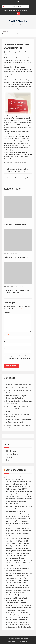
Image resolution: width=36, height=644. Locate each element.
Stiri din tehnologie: (16, 470)
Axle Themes (24, 641)
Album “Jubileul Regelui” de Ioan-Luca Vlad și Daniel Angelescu (17, 170)
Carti (8, 163)
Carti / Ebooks (18, 21)
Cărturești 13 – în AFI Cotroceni (18, 257)
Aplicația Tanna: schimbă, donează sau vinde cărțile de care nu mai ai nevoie (18, 409)
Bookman (20, 52)
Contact (9, 457)
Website (7, 349)
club (11, 163)
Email (6, 342)
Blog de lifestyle (12, 451)
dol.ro (19, 163)
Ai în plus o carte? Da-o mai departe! (17, 178)
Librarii (6, 54)
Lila (8, 460)
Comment (8, 313)
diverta (15, 163)
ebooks (24, 163)
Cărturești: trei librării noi (15, 224)
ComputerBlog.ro (12, 454)
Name (6, 335)
